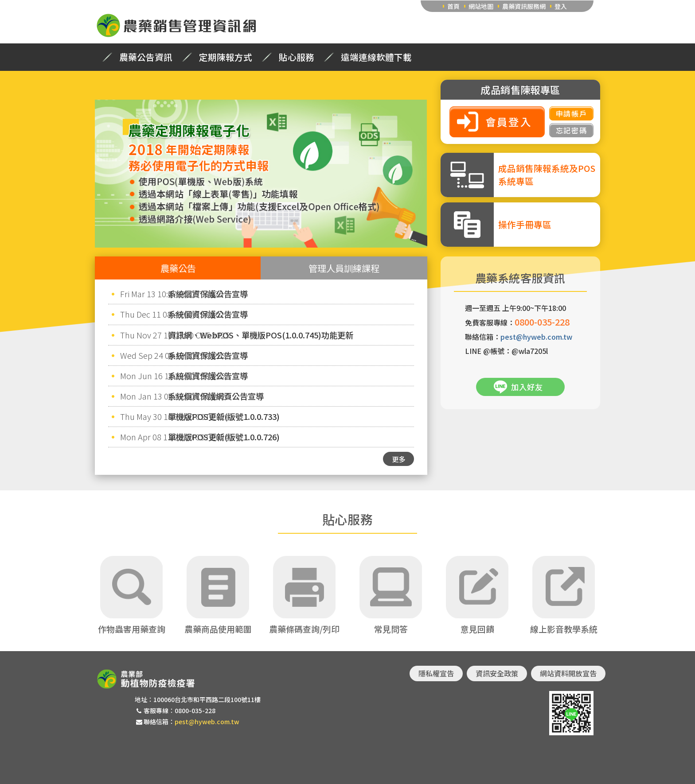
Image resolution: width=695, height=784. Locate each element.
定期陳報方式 (226, 57)
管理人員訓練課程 (344, 268)
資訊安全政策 (497, 673)
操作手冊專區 (525, 224)
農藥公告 (178, 268)
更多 (398, 459)
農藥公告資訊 (146, 57)
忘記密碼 (571, 130)
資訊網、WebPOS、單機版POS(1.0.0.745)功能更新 (261, 335)
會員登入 (509, 122)
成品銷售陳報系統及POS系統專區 (547, 175)
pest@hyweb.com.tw (536, 337)
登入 (561, 6)
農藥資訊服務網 (524, 6)
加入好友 (527, 387)
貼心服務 (297, 57)
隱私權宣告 (436, 673)
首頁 (453, 6)
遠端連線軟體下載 (376, 57)
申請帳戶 (571, 113)
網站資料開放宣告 (568, 673)
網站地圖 (481, 6)
